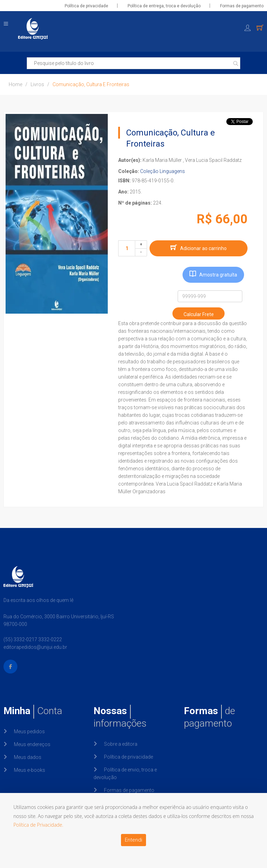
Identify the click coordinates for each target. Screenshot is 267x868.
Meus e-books (30, 770)
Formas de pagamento (242, 6)
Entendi (133, 840)
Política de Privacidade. (38, 825)
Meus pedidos (29, 731)
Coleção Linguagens (163, 171)
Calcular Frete (199, 314)
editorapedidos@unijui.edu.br (35, 647)
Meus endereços (32, 744)
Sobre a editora (121, 744)
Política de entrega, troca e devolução (164, 6)
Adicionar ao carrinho (203, 248)
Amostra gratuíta (218, 275)
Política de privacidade (86, 6)
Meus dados (28, 757)
